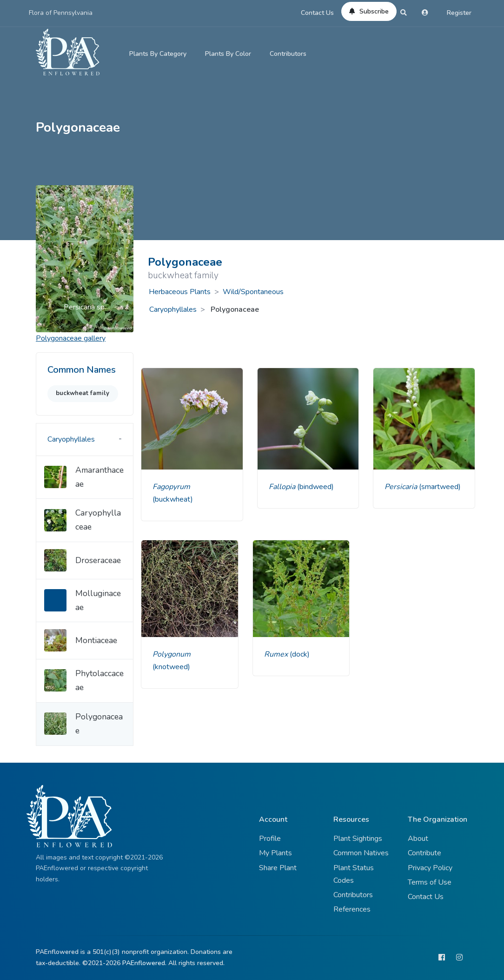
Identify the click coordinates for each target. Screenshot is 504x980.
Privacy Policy (430, 868)
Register (459, 13)
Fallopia (283, 487)
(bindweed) (315, 487)
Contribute (424, 853)
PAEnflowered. (144, 963)
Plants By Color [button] (228, 54)
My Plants (275, 853)
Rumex (277, 654)
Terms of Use (430, 882)
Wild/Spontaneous (253, 292)
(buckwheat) (173, 499)
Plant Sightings (358, 839)
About (418, 839)
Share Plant (278, 868)
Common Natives (361, 853)
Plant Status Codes (354, 874)
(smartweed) (440, 487)
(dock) (300, 654)
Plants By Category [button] (158, 54)
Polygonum (172, 654)
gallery (71, 338)
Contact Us (317, 13)
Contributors (288, 54)
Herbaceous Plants (180, 292)
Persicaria (402, 487)
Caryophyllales (173, 309)
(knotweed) (171, 667)
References (352, 909)
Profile (270, 839)
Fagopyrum (171, 487)
